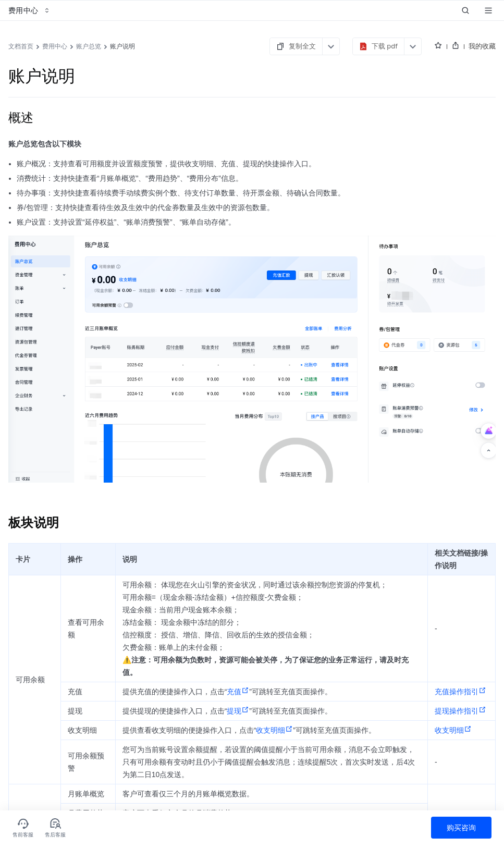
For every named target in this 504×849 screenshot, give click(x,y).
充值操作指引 (460, 692)
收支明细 (274, 730)
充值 (238, 692)
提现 (238, 711)
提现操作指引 (460, 711)
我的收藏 (482, 46)
